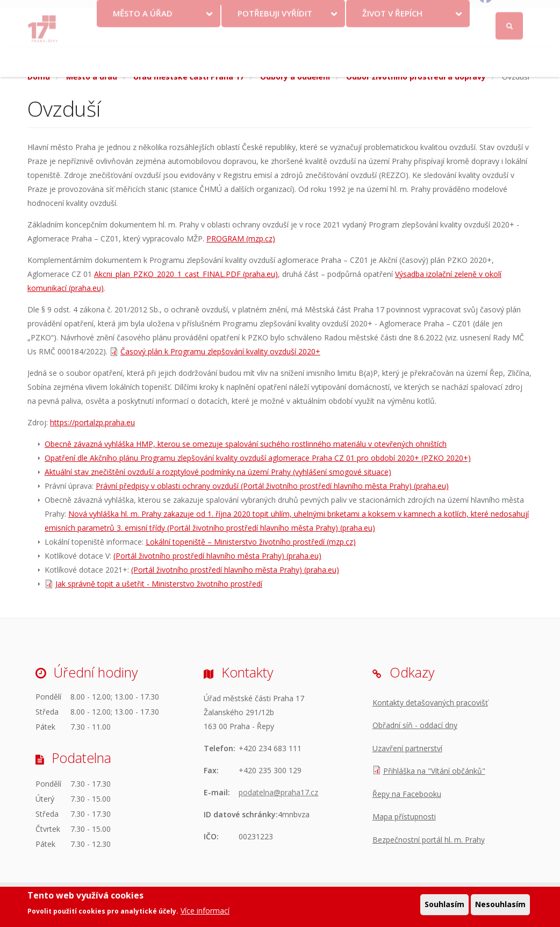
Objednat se (379, 27)
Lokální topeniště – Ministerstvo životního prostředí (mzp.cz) (251, 542)
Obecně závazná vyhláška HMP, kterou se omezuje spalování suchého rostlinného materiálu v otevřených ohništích (246, 444)
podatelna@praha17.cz (278, 792)
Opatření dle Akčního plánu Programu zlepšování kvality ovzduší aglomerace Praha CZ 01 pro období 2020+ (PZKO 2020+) (258, 458)
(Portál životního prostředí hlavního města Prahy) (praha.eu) (217, 556)
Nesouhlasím (500, 905)
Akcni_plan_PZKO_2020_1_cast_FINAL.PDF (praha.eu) (186, 274)
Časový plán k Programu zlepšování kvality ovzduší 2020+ (220, 351)
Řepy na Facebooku (407, 794)
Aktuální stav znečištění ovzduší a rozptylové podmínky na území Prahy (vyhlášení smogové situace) (218, 472)
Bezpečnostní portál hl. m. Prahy (429, 840)
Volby (282, 27)
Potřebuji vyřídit (275, 45)
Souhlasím (444, 905)
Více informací (205, 912)
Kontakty (328, 27)
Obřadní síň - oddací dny (415, 725)
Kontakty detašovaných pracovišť (430, 703)
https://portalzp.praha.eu (92, 422)
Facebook (512, 27)
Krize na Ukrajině (211, 27)
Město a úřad (143, 45)
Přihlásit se (510, 13)
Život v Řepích (392, 45)
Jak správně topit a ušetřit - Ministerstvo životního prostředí (159, 584)
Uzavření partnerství (407, 748)
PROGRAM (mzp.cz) (241, 238)
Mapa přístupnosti (404, 817)
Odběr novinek (440, 27)
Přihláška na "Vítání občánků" (434, 771)
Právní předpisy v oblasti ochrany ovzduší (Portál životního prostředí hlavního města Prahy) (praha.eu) (272, 486)
